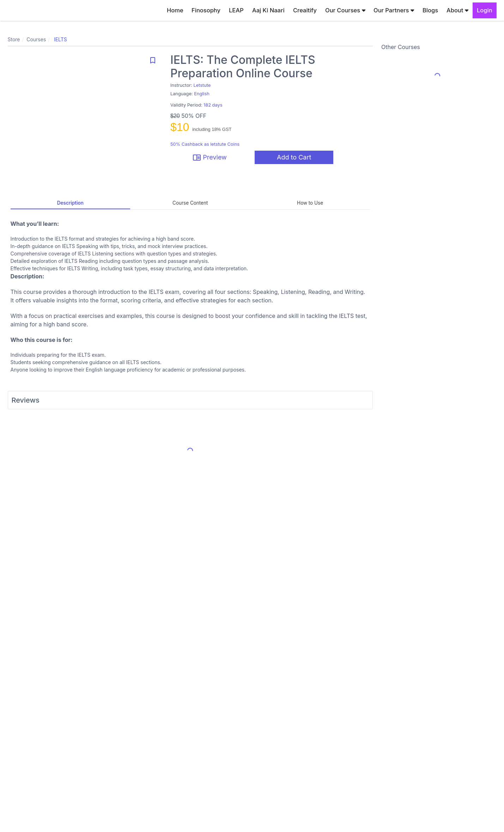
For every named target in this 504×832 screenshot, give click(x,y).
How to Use (310, 203)
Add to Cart (294, 157)
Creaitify (305, 10)
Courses (36, 39)
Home (175, 10)
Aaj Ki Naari (268, 10)
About (457, 10)
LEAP (236, 10)
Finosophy (206, 10)
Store (14, 39)
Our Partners (394, 10)
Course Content (190, 203)
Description (70, 203)
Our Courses (345, 10)
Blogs (430, 10)
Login (485, 10)
